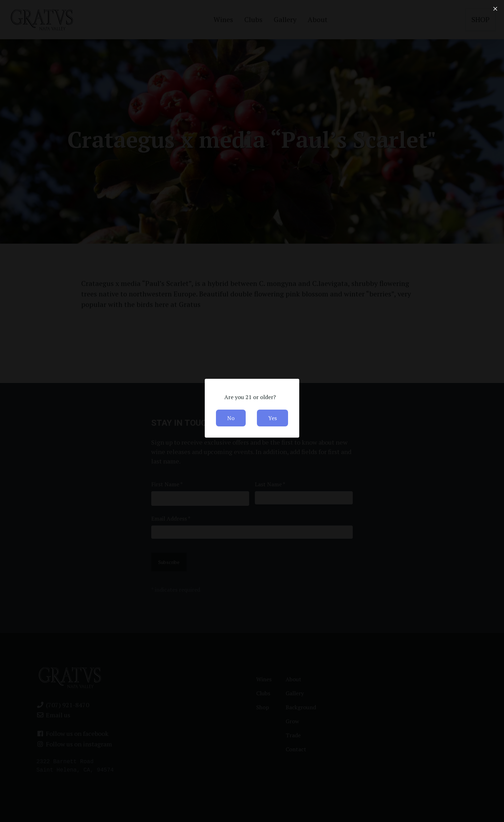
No (231, 418)
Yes (272, 418)
